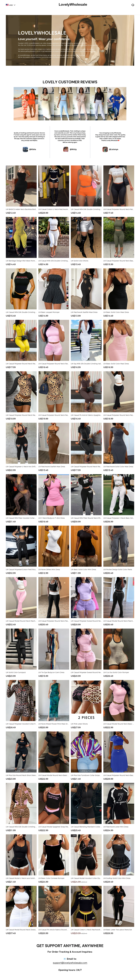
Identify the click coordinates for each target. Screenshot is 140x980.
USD (11, 5)
